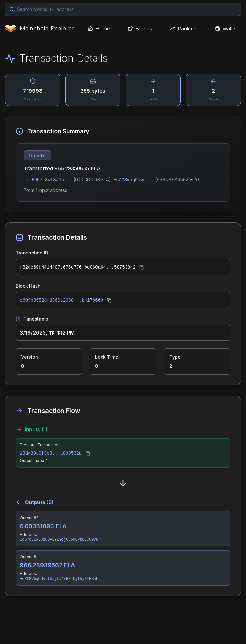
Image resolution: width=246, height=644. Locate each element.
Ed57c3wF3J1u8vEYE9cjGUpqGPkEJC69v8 (59, 540)
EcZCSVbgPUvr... (134, 180)
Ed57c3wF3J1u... (52, 180)
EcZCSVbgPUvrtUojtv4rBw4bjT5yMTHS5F (59, 579)
